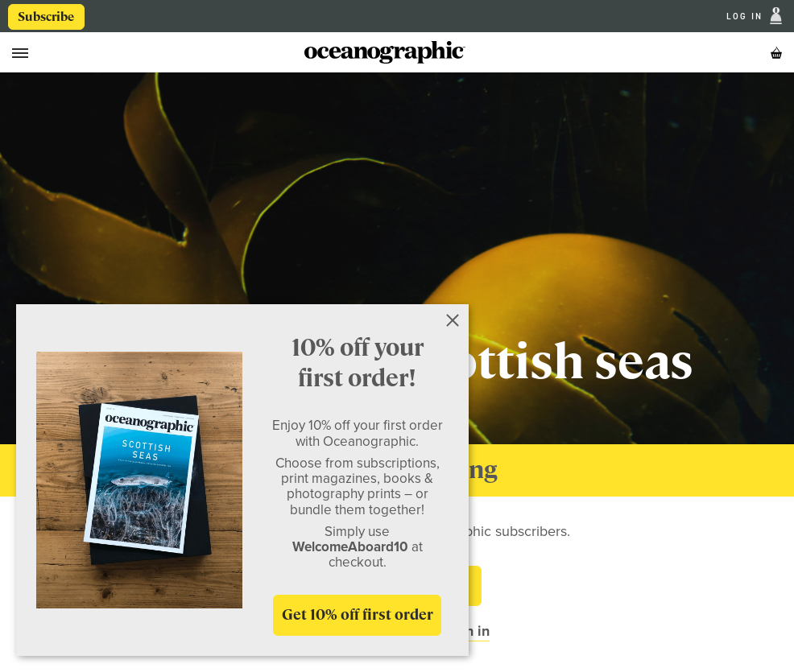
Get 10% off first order (358, 614)
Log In (746, 16)
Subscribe (46, 17)
